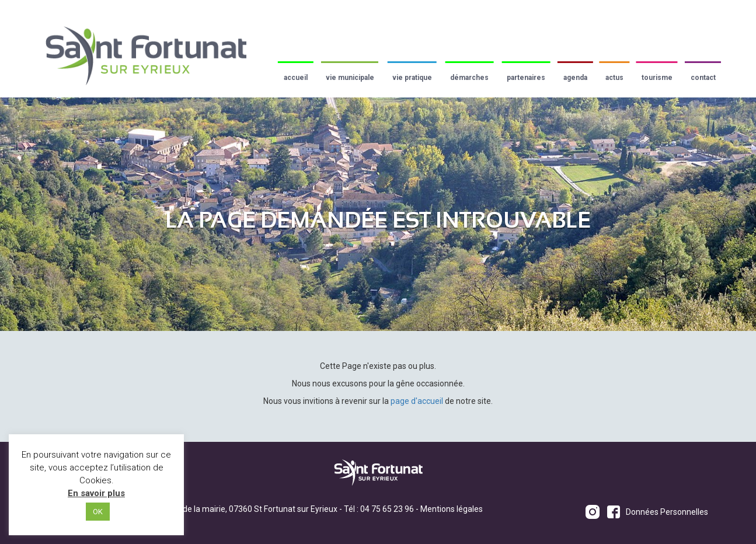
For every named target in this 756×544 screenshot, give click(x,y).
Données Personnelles (667, 512)
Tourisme (657, 78)
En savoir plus (96, 493)
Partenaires (526, 78)
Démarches (469, 78)
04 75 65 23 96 (387, 509)
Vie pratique (412, 78)
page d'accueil (417, 401)
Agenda (575, 78)
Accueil (296, 78)
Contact (703, 78)
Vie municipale (350, 78)
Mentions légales (452, 509)
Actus (614, 78)
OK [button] (98, 512)
